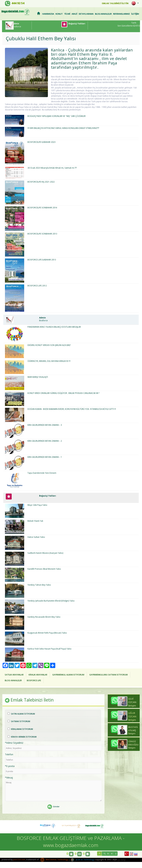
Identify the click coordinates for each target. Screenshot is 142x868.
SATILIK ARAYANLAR (15, 675)
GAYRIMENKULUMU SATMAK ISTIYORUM (116, 675)
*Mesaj (9, 778)
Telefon (9, 755)
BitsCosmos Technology (55, 860)
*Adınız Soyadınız (14, 743)
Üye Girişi (119, 860)
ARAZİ (74, 14)
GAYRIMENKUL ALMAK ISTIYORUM (73, 675)
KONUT (59, 14)
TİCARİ (67, 14)
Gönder (53, 807)
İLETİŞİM (135, 14)
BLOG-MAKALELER (103, 14)
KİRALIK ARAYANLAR (40, 675)
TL (105, 854)
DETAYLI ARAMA (86, 14)
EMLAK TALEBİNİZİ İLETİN (114, 3)
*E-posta (10, 766)
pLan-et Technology (83, 860)
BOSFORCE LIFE (37, 680)
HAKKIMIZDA (48, 14)
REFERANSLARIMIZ (121, 14)
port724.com (19, 860)
